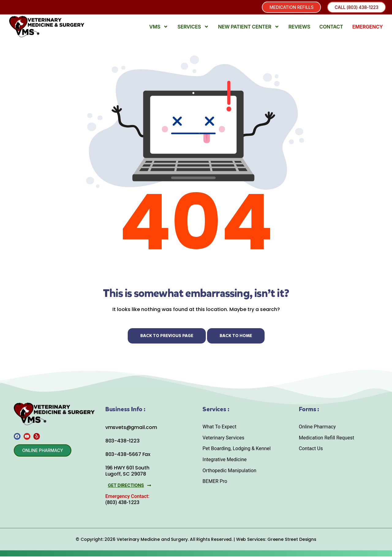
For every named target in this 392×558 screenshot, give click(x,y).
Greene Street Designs (292, 541)
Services (193, 29)
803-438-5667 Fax (128, 456)
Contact (331, 29)
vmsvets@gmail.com (131, 429)
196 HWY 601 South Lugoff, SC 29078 (127, 473)
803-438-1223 (123, 443)
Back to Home (236, 338)
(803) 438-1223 (122, 504)
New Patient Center (249, 29)
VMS (159, 29)
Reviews (299, 29)
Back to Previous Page (167, 338)
